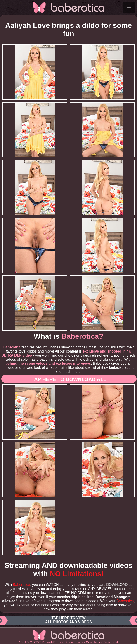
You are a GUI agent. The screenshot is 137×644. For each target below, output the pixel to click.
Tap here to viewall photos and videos (68, 620)
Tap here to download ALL (69, 379)
